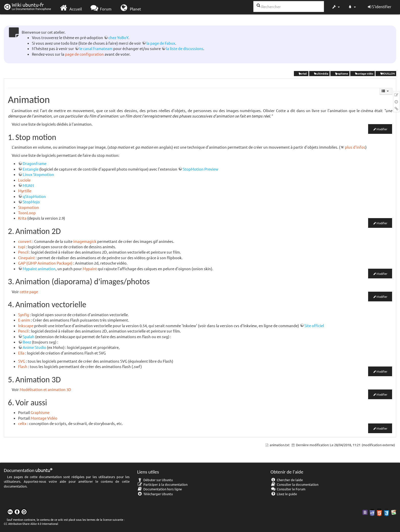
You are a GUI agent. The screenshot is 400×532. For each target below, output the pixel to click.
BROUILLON (386, 73)
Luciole (24, 180)
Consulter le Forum (288, 489)
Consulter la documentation (294, 484)
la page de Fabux (161, 43)
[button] (336, 7)
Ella (21, 353)
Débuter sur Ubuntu (155, 480)
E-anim (24, 320)
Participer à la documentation (162, 484)
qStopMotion (34, 196)
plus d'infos (355, 147)
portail (301, 73)
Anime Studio (34, 347)
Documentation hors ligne (160, 489)
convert (25, 241)
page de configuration (84, 54)
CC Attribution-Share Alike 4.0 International (31, 524)
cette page (29, 292)
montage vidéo (362, 73)
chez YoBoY (118, 37)
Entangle (31, 169)
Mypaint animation (39, 269)
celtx (22, 423)
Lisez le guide (284, 494)
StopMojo (31, 202)
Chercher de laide (287, 480)
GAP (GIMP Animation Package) (45, 263)
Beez (27, 342)
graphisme (340, 73)
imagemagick (85, 241)
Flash (23, 366)
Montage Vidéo (44, 418)
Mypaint (90, 269)
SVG (22, 361)
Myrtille (25, 191)
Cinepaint (27, 258)
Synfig (24, 315)
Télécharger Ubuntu (155, 494)
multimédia (319, 73)
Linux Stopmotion (38, 174)
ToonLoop (27, 213)
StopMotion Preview (201, 169)
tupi (22, 247)
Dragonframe (35, 163)
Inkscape (26, 326)
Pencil (23, 252)
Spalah (29, 336)
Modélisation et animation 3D (45, 389)
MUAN (28, 185)
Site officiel (314, 326)
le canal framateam (96, 48)
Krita (22, 218)
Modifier (382, 129)
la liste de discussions (185, 48)
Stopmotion (29, 207)
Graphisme (40, 412)
